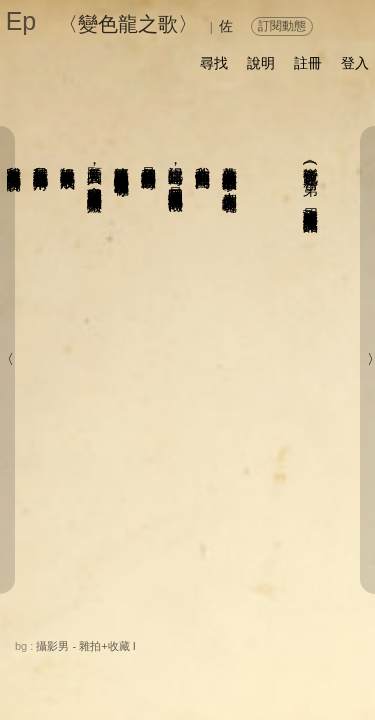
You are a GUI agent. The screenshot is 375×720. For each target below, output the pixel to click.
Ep (21, 21)
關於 (39, 644)
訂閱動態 (282, 26)
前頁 (294, 666)
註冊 (308, 63)
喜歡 (261, 644)
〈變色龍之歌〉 (128, 24)
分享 (87, 644)
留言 (210, 644)
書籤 (197, 667)
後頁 (254, 666)
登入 (355, 63)
